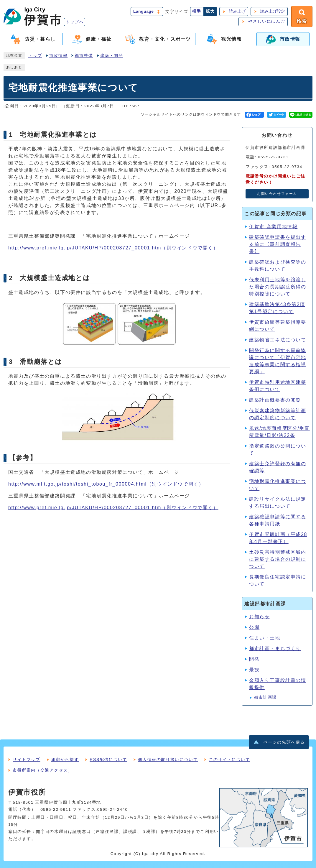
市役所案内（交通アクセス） (43, 770)
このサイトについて (229, 759)
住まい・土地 (265, 638)
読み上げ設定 (273, 11)
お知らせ (259, 617)
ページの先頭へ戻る (284, 742)
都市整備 (84, 56)
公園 (254, 627)
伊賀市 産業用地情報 (273, 227)
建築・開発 (112, 56)
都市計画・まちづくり (275, 648)
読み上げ (237, 11)
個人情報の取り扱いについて (168, 759)
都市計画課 (265, 697)
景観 (254, 670)
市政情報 (58, 56)
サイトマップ (27, 759)
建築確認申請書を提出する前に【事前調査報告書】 (278, 244)
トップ (35, 56)
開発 (254, 659)
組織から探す (65, 759)
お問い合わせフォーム (277, 194)
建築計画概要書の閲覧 (275, 400)
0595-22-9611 (56, 809)
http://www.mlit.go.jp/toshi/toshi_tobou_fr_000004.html (106, 484)
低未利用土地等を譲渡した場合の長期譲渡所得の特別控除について (278, 287)
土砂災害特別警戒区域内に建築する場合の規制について (278, 559)
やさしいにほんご (267, 21)
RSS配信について (108, 759)
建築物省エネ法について (278, 340)
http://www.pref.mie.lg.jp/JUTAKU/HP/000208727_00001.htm (113, 248)
